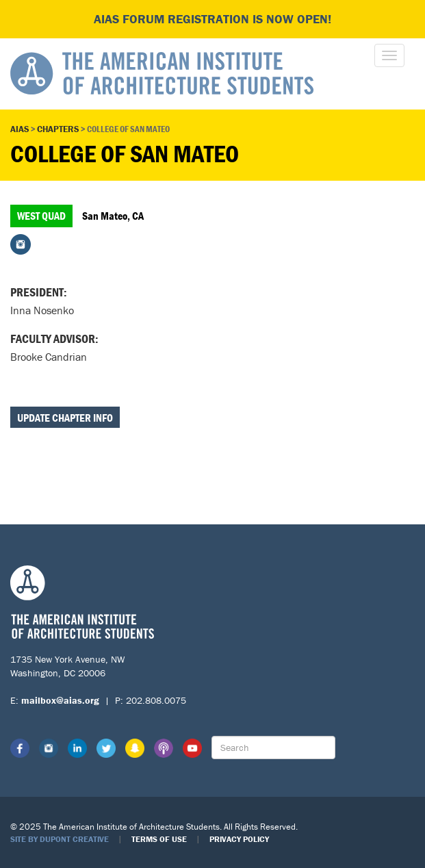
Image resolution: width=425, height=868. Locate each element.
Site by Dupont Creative (60, 839)
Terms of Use (159, 839)
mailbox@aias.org (60, 700)
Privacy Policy (239, 839)
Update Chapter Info (65, 418)
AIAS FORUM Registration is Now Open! (212, 19)
